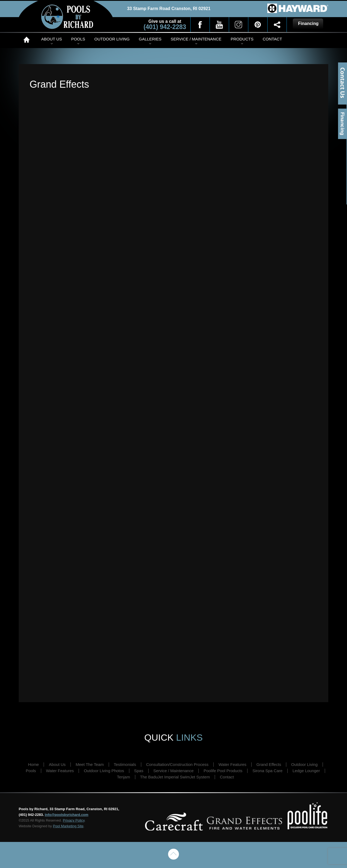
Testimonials (125, 764)
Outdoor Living (112, 39)
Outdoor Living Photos (104, 771)
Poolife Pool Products (223, 771)
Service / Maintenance (196, 39)
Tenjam (123, 777)
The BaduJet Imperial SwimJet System (175, 777)
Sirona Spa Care (267, 771)
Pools (78, 39)
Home (28, 40)
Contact (272, 39)
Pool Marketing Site (68, 826)
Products (242, 39)
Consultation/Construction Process (177, 764)
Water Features (232, 764)
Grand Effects (269, 764)
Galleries (150, 39)
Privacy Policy (74, 820)
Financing (343, 124)
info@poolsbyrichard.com (67, 815)
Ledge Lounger (306, 771)
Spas (139, 771)
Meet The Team (90, 764)
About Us (52, 39)
